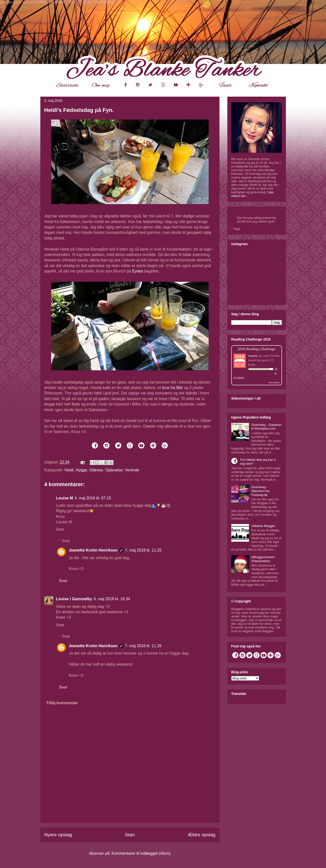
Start (130, 835)
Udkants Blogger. (264, 526)
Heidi (69, 470)
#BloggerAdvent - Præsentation (264, 559)
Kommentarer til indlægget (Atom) (141, 853)
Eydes (138, 271)
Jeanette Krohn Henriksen (93, 550)
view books (274, 382)
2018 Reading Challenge (257, 349)
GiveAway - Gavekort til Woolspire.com (267, 427)
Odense (96, 470)
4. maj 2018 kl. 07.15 (93, 498)
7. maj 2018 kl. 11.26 (143, 646)
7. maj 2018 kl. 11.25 (143, 550)
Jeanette (253, 356)
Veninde (132, 470)
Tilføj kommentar (62, 703)
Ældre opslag (201, 835)
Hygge (81, 470)
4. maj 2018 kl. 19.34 (112, 599)
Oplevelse (114, 470)
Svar (60, 529)
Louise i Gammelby (74, 599)
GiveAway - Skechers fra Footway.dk (260, 491)
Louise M (65, 498)
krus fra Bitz (172, 388)
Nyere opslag (58, 835)
